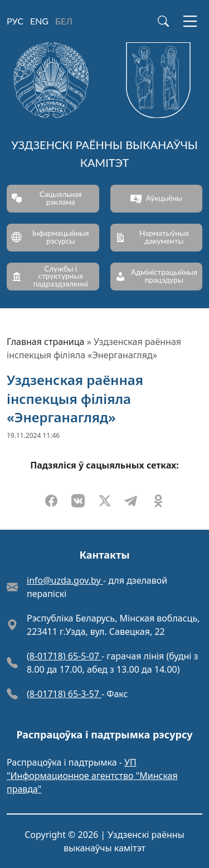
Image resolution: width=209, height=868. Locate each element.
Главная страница (46, 342)
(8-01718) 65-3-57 (64, 694)
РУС (15, 21)
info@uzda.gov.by (65, 580)
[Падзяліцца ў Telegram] (132, 501)
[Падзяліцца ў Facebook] (51, 501)
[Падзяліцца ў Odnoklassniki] (158, 501)
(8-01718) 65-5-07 (64, 656)
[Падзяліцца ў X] (105, 501)
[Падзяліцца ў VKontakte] (78, 501)
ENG (39, 21)
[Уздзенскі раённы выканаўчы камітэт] (104, 109)
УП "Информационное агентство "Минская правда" (92, 776)
